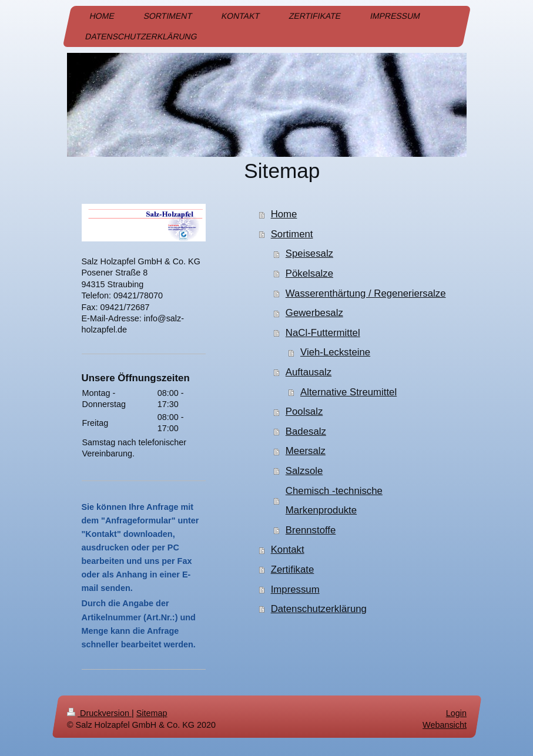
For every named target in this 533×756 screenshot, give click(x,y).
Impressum (295, 589)
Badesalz (306, 431)
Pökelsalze (309, 273)
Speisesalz (309, 253)
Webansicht (445, 725)
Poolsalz (304, 411)
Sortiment (292, 234)
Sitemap (151, 713)
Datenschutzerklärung (319, 609)
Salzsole (304, 471)
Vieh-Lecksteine (335, 352)
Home (284, 214)
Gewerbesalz (314, 313)
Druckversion (99, 713)
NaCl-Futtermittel (323, 333)
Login (456, 713)
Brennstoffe (311, 530)
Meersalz (306, 451)
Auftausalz (309, 372)
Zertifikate (293, 569)
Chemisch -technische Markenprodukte (334, 501)
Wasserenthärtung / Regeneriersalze (366, 293)
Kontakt (288, 550)
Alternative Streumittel (348, 392)
